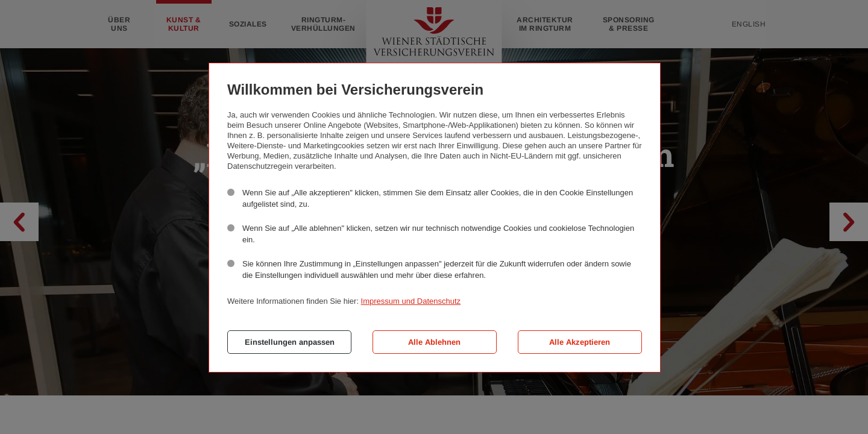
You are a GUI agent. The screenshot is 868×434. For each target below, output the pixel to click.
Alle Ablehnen (434, 342)
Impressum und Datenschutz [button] (411, 301)
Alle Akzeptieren (580, 342)
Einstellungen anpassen (290, 342)
